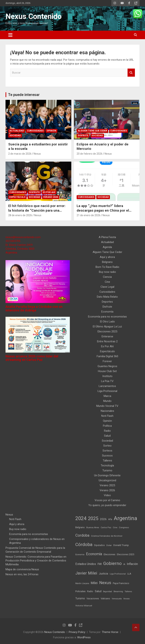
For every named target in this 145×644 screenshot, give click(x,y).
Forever (107, 361)
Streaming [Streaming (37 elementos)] (118, 592)
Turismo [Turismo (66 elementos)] (80, 598)
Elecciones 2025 (107, 331)
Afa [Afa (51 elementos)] (110, 519)
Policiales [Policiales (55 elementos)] (80, 591)
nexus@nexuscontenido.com (23, 237)
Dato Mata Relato (107, 297)
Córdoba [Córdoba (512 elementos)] (84, 545)
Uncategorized (107, 480)
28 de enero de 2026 (20, 215)
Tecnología (107, 465)
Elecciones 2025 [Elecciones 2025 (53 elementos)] (126, 554)
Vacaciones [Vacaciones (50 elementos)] (93, 598)
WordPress (84, 637)
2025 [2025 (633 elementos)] (93, 519)
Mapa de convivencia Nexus (22, 569)
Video (107, 495)
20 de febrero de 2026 (89, 154)
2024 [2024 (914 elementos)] (81, 518)
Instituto (107, 376)
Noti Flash (107, 416)
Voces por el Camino (107, 500)
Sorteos (107, 451)
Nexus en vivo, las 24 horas (22, 574)
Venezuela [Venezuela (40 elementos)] (117, 599)
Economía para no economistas (107, 317)
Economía (107, 312)
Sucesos (107, 456)
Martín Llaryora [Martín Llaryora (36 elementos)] (82, 583)
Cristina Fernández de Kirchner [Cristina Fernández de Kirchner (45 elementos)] (107, 536)
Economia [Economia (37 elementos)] (80, 555)
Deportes (107, 302)
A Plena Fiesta (107, 237)
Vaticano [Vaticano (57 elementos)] (105, 598)
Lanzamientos (107, 386)
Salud (107, 436)
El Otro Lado (107, 322)
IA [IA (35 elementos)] (124, 564)
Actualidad (17, 131)
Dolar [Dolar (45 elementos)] (109, 545)
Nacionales (107, 411)
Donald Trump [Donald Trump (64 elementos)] (121, 545)
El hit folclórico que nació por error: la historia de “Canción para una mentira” (37, 210)
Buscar (131, 73)
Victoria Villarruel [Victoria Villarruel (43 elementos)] (84, 606)
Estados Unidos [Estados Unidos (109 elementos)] (86, 564)
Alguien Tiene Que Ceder (92, 131)
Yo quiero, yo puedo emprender (107, 505)
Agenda (107, 247)
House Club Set (107, 371)
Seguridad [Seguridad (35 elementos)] (108, 592)
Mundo (107, 401)
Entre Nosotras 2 (107, 341)
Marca (107, 396)
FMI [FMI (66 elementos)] (100, 564)
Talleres (107, 461)
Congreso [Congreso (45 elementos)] (124, 527)
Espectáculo (17, 197)
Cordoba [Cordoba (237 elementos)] (82, 535)
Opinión (51, 131)
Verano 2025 (107, 485)
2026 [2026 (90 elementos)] (103, 519)
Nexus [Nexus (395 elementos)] (105, 583)
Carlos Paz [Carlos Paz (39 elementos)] (106, 528)
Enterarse (107, 336)
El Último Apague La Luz (107, 327)
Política (107, 426)
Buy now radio (107, 272)
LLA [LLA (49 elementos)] (129, 574)
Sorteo (107, 446)
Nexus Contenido (34, 16)
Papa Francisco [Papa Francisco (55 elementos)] (121, 583)
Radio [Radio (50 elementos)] (90, 591)
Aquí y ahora (107, 257)
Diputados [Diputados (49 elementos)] (99, 545)
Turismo (107, 470)
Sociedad (15, 135)
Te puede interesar (24, 95)
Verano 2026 (51, 197)
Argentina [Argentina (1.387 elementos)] (125, 518)
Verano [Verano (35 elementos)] (126, 599)
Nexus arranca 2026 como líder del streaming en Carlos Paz (32, 358)
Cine (107, 282)
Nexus (37, 154)
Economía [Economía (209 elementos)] (94, 554)
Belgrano (107, 262)
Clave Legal (107, 287)
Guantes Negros (107, 366)
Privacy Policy (77, 632)
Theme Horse (110, 632)
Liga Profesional (107, 391)
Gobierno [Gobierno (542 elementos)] (112, 563)
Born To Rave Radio (107, 267)
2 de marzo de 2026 (20, 154)
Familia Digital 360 (107, 356)
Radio (107, 431)
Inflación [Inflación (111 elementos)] (132, 564)
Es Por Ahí (49, 192)
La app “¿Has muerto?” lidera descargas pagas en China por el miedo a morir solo (103, 210)
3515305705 (13, 241)
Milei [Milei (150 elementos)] (94, 583)
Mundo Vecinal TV (107, 406)
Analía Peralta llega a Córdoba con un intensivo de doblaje (34, 308)
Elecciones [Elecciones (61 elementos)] (109, 554)
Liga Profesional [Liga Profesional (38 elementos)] (118, 574)
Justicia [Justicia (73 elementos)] (103, 574)
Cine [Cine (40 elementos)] (115, 528)
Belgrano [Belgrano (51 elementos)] (80, 527)
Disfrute (83, 135)
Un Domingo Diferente (107, 475)
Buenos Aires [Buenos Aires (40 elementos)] (93, 528)
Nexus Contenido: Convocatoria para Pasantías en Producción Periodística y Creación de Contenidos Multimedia (36, 561)
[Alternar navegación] (10, 35)
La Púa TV (107, 381)
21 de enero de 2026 (88, 215)
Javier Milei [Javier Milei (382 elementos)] (86, 573)
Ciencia (107, 277)
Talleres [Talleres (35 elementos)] (128, 592)
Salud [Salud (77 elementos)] (98, 591)
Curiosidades (35, 131)
